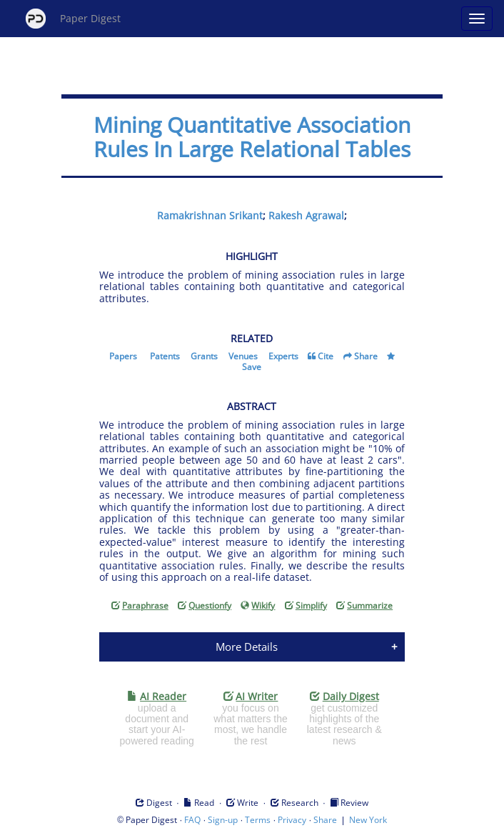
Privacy (292, 820)
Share (366, 356)
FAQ (192, 820)
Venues (243, 356)
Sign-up (223, 820)
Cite (326, 356)
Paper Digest (73, 19)
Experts (283, 356)
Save (252, 367)
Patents (165, 356)
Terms (258, 820)
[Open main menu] (477, 19)
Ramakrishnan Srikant (210, 215)
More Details (247, 647)
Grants (204, 356)
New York (368, 820)
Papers (123, 356)
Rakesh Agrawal (306, 215)
